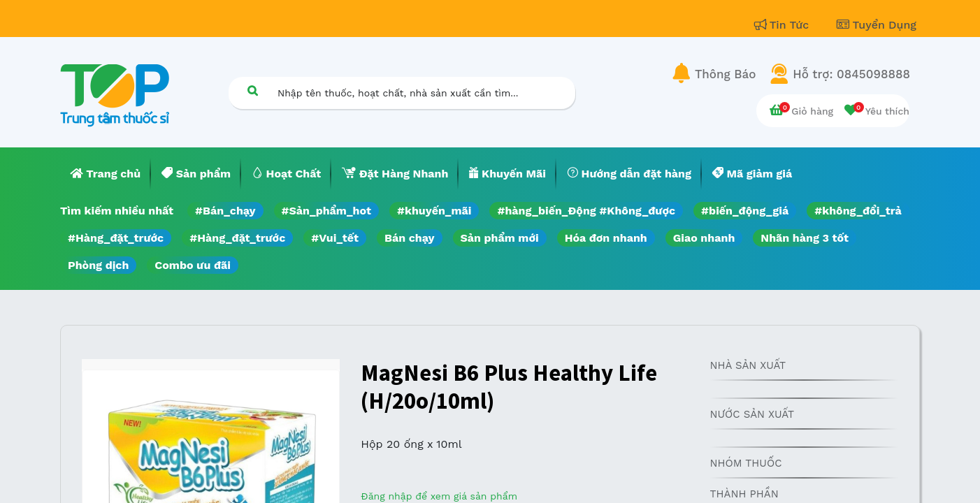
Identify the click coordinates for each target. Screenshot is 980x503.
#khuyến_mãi (434, 211)
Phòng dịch (98, 265)
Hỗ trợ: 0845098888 (851, 74)
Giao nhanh (704, 238)
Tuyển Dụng (877, 25)
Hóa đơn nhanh (606, 238)
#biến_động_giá (745, 211)
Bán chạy (409, 238)
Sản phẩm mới (500, 238)
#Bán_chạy (225, 211)
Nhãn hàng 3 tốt (805, 238)
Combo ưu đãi (193, 265)
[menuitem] (106, 174)
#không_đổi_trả (858, 211)
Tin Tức (784, 25)
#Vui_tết (335, 238)
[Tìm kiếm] (252, 90)
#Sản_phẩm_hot (326, 211)
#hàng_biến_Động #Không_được (586, 211)
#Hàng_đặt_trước (116, 238)
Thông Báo (725, 74)
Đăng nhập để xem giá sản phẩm (439, 496)
